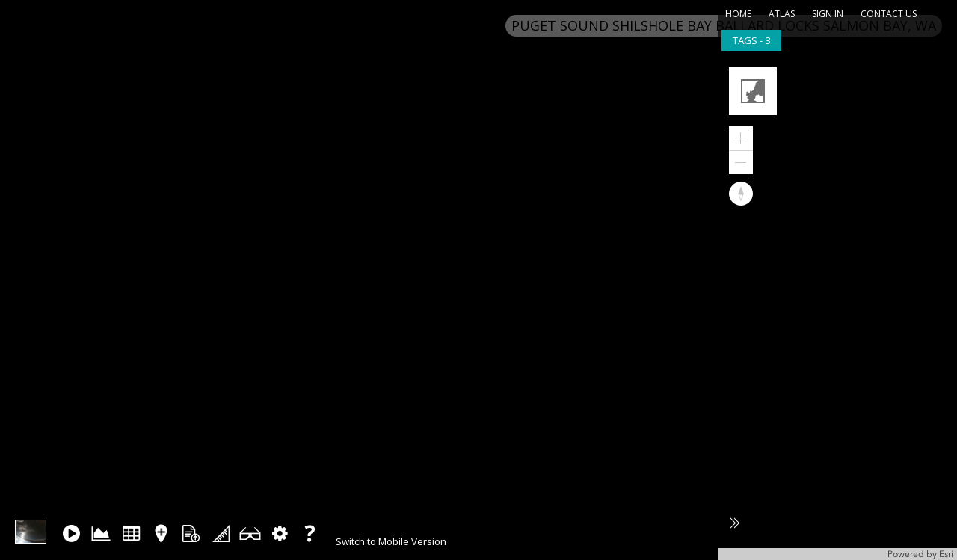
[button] (755, 93)
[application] (837, 308)
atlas (782, 14)
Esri (946, 554)
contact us (889, 14)
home (738, 14)
